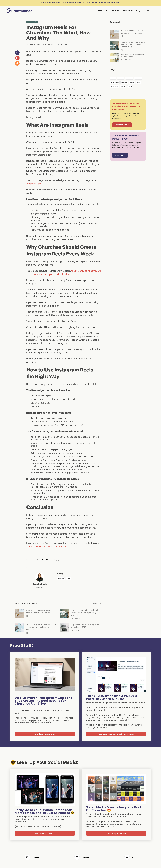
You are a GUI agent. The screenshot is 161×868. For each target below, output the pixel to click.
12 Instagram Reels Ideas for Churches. (47, 547)
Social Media (32, 22)
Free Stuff (103, 10)
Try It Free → (120, 155)
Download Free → (122, 125)
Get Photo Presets (45, 833)
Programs (115, 10)
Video (68, 579)
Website (123, 86)
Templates (128, 10)
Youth (130, 86)
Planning (124, 82)
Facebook (121, 78)
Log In (149, 10)
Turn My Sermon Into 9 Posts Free (116, 734)
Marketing (138, 78)
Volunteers (114, 86)
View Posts (40, 587)
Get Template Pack (116, 833)
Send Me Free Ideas (45, 734)
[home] (20, 11)
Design (113, 78)
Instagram (61, 579)
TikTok (132, 82)
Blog (138, 10)
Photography (115, 82)
